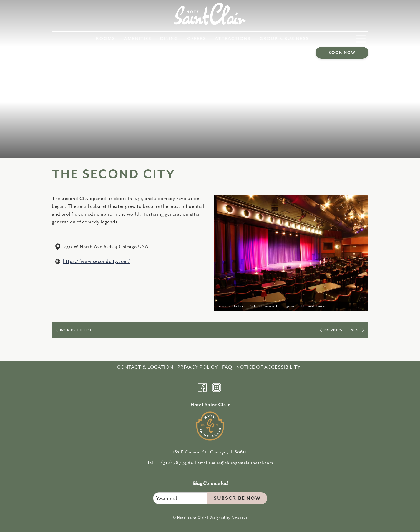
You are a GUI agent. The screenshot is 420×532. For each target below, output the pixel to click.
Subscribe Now (237, 498)
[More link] (361, 39)
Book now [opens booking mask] (342, 53)
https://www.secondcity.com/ (97, 261)
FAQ (227, 367)
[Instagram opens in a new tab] (217, 387)
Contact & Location (145, 367)
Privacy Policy (198, 367)
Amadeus (239, 518)
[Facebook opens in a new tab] (202, 387)
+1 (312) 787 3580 (175, 463)
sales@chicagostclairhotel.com (242, 463)
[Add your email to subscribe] (180, 498)
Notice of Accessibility (268, 367)
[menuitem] (106, 39)
